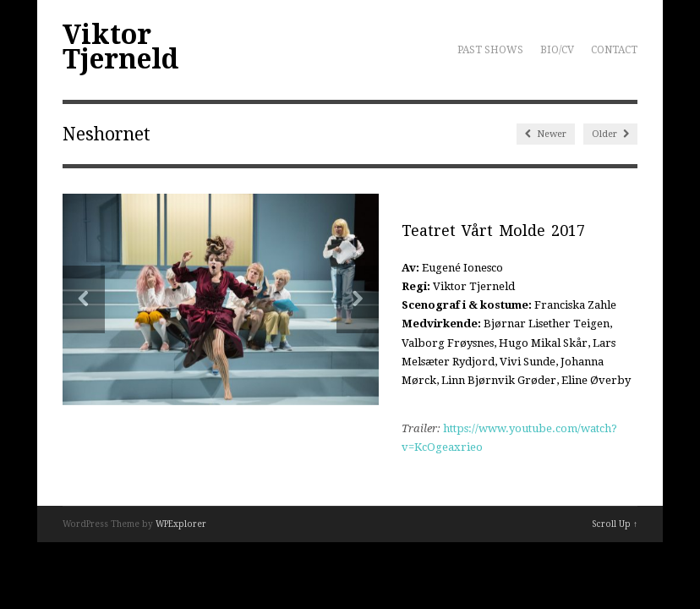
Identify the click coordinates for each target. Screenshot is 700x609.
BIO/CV (557, 50)
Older (610, 134)
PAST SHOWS (490, 50)
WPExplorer (181, 524)
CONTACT (614, 50)
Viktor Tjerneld (120, 47)
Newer (546, 134)
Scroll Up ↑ (615, 524)
